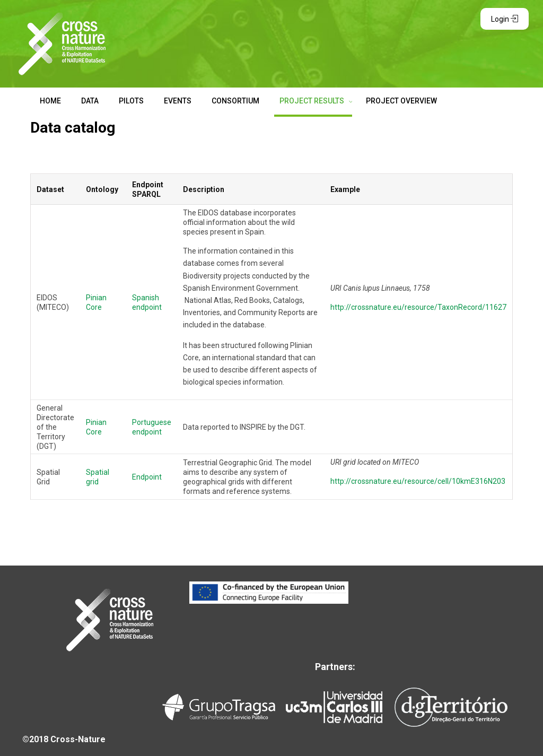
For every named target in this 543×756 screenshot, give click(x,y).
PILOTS (131, 101)
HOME (50, 101)
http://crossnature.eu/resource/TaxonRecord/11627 (418, 307)
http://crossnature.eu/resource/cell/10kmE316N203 (418, 481)
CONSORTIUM (235, 101)
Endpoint (147, 477)
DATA (90, 101)
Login (505, 19)
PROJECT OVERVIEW (401, 101)
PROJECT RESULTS (313, 101)
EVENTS (178, 101)
